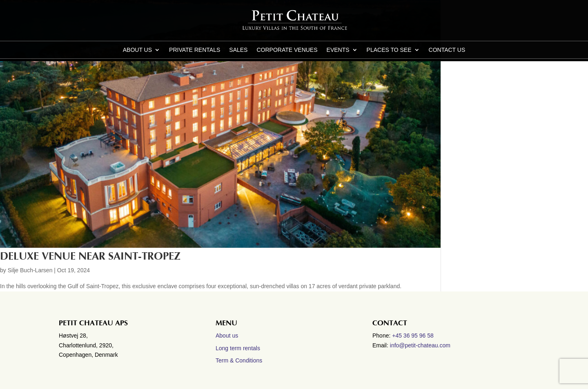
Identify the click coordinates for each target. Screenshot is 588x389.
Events (338, 50)
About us (137, 50)
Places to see (389, 50)
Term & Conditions (239, 360)
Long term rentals (238, 348)
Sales (238, 50)
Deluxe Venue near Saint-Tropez (90, 256)
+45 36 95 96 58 (414, 336)
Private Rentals (195, 50)
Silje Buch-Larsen (30, 270)
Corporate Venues (287, 50)
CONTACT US (447, 50)
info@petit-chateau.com (420, 345)
